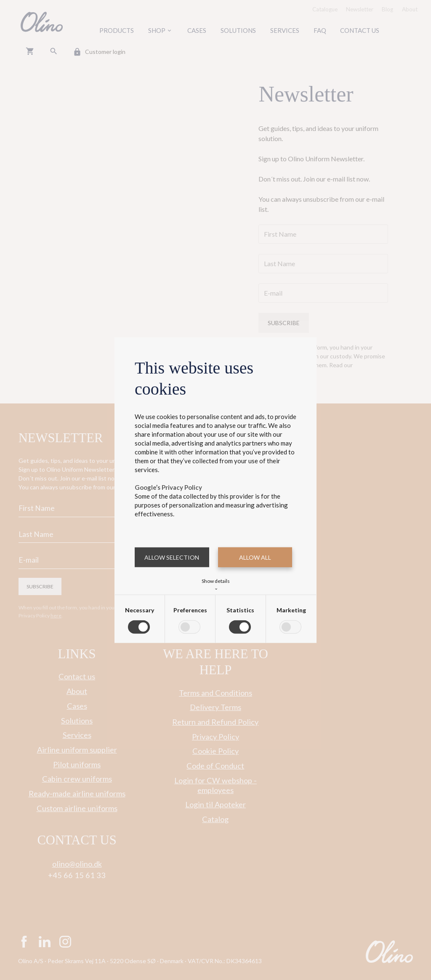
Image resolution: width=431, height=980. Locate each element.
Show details (216, 584)
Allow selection (172, 557)
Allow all (255, 557)
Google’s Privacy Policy (168, 487)
